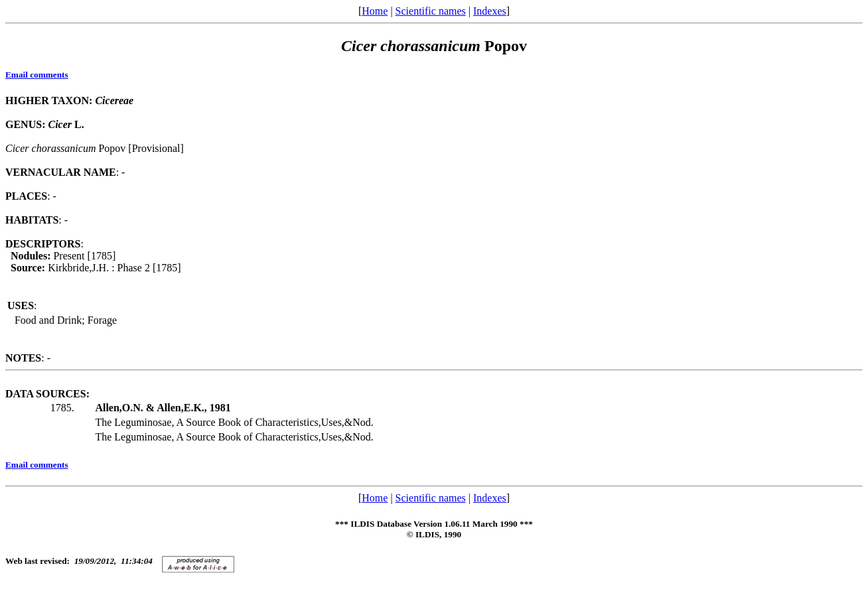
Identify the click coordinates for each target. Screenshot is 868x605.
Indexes (490, 11)
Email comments (37, 75)
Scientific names (431, 11)
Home (375, 11)
